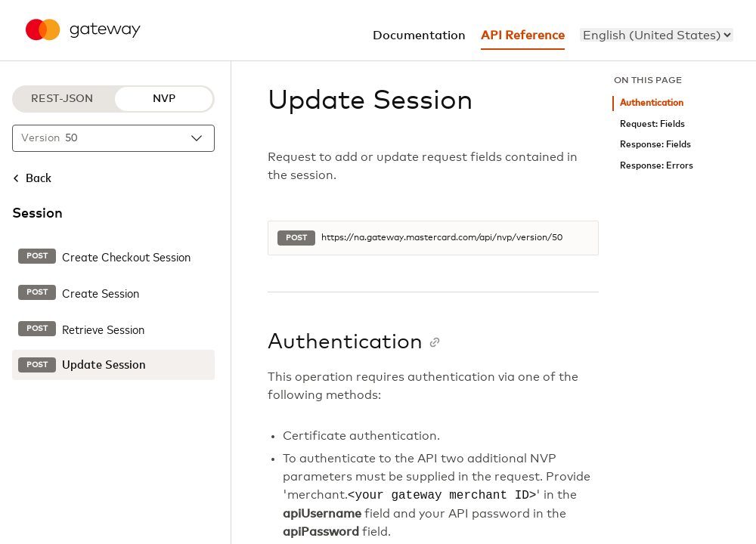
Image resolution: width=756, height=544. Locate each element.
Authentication (652, 103)
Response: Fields (655, 145)
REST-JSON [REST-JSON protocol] (62, 99)
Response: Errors (657, 166)
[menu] (657, 35)
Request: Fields (652, 124)
